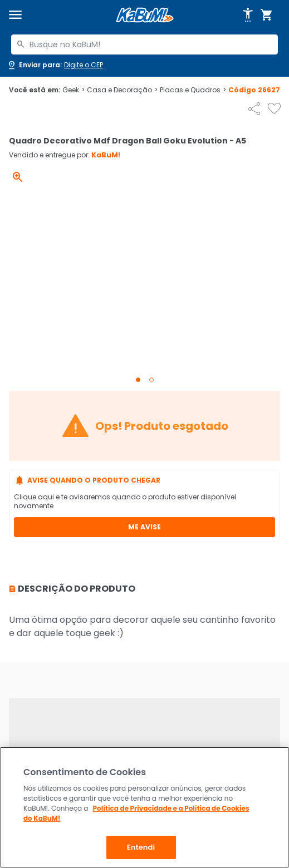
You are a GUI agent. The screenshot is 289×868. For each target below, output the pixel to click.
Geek (74, 90)
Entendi (141, 847)
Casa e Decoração (122, 90)
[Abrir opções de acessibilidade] (248, 15)
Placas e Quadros (193, 90)
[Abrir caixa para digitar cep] (55, 65)
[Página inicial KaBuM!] (145, 15)
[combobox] (144, 44)
